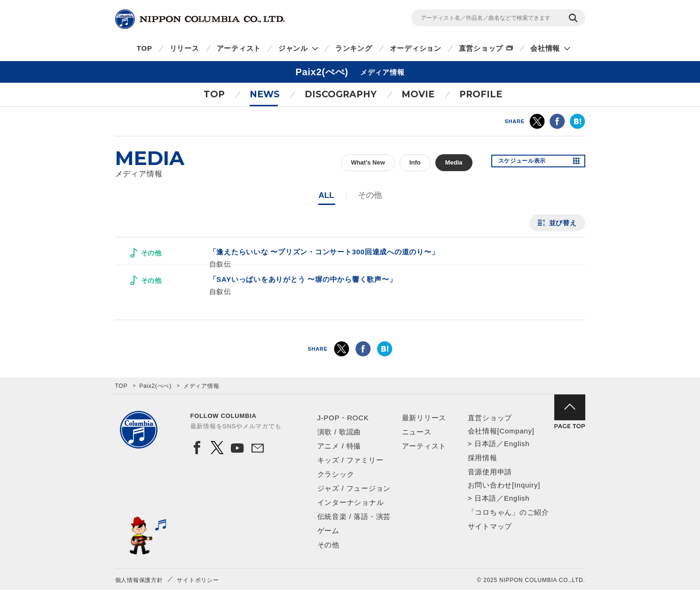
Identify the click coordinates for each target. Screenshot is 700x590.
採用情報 (483, 458)
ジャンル (293, 48)
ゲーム (328, 531)
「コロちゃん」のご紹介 (508, 512)
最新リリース (424, 418)
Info (415, 162)
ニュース (417, 432)
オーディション (416, 48)
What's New (368, 162)
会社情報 (545, 48)
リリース (185, 48)
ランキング (354, 48)
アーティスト (239, 48)
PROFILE (481, 94)
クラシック (336, 474)
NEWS (265, 94)
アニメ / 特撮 (339, 446)
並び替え (563, 223)
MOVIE (418, 94)
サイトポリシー (198, 580)
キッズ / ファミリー (350, 460)
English (517, 444)
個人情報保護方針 (139, 580)
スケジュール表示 (528, 163)
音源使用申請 (490, 472)
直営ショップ (481, 48)
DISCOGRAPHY (341, 94)
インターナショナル (351, 502)
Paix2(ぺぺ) (155, 386)
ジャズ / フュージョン (354, 488)
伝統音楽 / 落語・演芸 (354, 516)
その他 (328, 545)
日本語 (485, 444)
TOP (145, 48)
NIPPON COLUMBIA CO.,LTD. (200, 19)
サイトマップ (490, 526)
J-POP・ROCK (343, 418)
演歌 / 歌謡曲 (339, 432)
